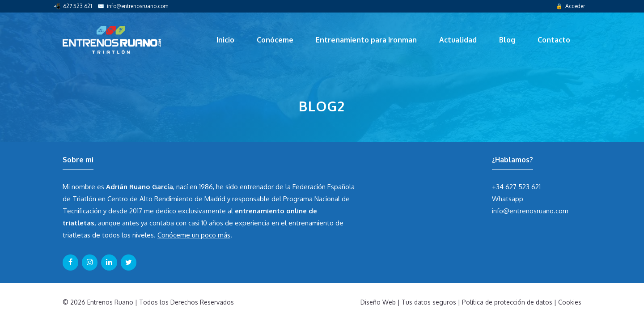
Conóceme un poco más (194, 235)
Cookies (570, 302)
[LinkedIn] (109, 263)
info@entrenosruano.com (138, 6)
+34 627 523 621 (516, 187)
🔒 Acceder (570, 6)
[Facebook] (70, 263)
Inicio (225, 40)
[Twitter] (129, 263)
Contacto (554, 40)
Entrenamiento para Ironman (366, 40)
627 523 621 (78, 6)
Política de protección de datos (507, 302)
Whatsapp (508, 199)
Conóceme (275, 40)
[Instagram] (90, 263)
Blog (507, 40)
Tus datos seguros (429, 302)
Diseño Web (378, 302)
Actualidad (458, 40)
